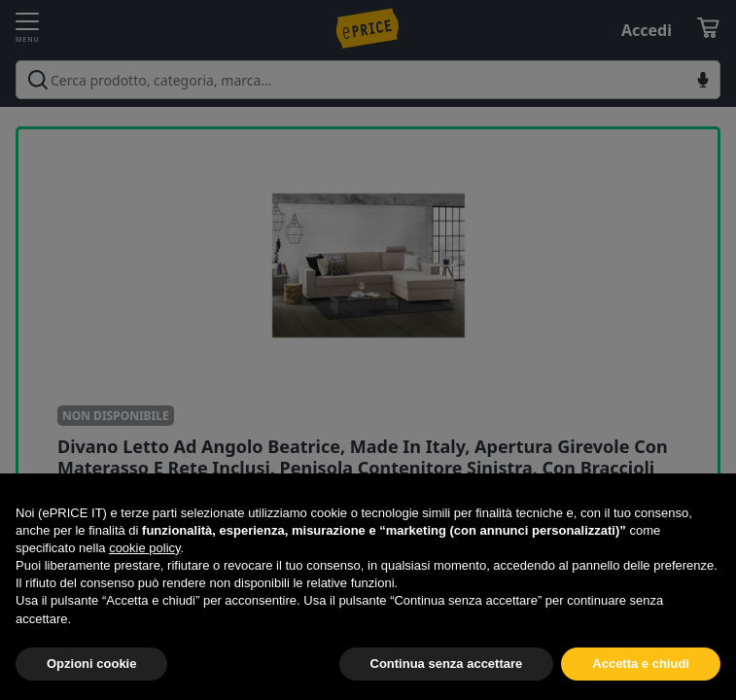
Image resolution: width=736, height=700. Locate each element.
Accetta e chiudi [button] (641, 664)
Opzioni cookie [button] (91, 664)
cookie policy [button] (144, 548)
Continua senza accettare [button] (447, 664)
